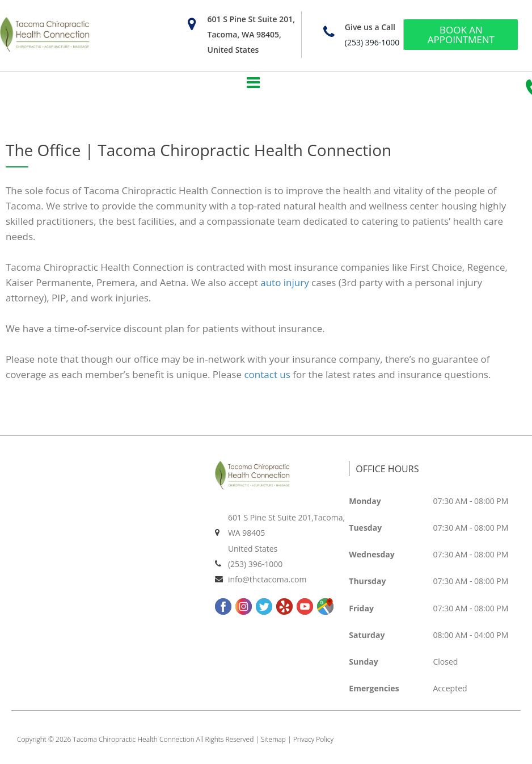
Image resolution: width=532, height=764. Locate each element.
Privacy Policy (313, 743)
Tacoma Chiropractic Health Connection (134, 743)
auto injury (284, 286)
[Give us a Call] (329, 32)
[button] (254, 83)
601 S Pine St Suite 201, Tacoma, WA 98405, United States (251, 34)
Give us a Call (370, 27)
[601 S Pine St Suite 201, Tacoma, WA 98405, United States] (191, 24)
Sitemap (273, 743)
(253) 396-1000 (372, 42)
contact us (267, 378)
